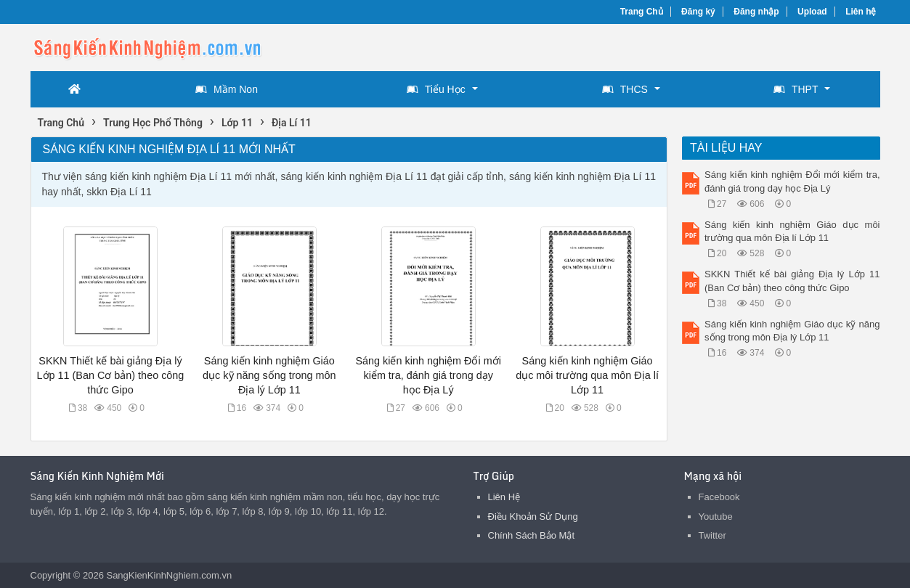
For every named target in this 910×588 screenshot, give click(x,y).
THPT (796, 89)
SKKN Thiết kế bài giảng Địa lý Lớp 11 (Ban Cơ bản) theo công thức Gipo (111, 375)
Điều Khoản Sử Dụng (533, 516)
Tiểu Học (436, 89)
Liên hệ (861, 12)
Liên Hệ (504, 497)
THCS (625, 89)
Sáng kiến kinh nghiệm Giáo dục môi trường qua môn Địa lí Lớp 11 (587, 375)
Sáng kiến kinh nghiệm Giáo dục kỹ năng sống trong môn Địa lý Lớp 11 (269, 375)
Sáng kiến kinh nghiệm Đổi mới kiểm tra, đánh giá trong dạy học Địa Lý (428, 375)
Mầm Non (227, 89)
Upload (812, 12)
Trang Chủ (642, 12)
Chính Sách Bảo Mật (532, 535)
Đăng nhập (756, 12)
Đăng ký (698, 12)
